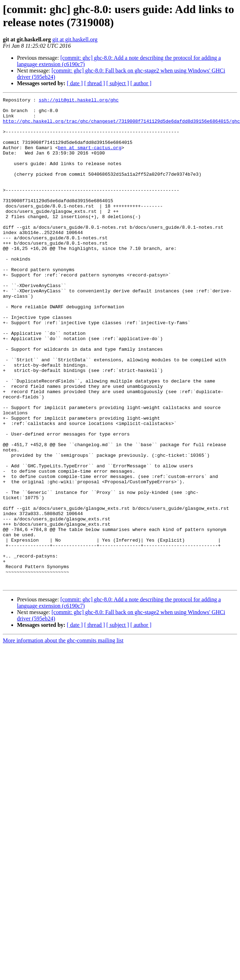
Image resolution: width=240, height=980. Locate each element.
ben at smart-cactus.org (90, 158)
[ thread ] (95, 83)
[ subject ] (118, 83)
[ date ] (75, 83)
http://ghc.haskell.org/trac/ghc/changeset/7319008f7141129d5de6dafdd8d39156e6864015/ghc (121, 126)
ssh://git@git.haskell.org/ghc (78, 101)
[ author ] (141, 83)
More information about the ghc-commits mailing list (63, 738)
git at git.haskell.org (75, 39)
